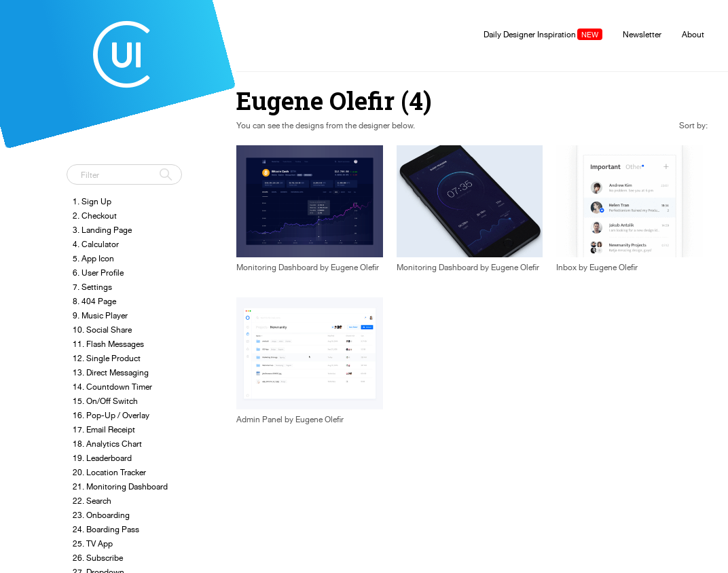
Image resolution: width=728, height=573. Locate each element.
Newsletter (642, 34)
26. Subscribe (98, 558)
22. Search (92, 501)
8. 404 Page (94, 301)
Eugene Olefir (355, 267)
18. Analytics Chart (107, 444)
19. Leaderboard (102, 458)
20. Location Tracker (109, 472)
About (693, 34)
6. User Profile (98, 273)
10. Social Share (102, 330)
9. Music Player (100, 315)
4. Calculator (96, 244)
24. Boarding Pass (106, 529)
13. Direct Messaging (111, 372)
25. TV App (93, 543)
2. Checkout (95, 216)
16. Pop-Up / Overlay (111, 415)
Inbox (566, 267)
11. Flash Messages (108, 344)
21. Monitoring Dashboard (120, 486)
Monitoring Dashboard (277, 267)
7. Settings (92, 287)
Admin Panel (259, 420)
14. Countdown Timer (112, 387)
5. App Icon (93, 258)
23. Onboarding (101, 515)
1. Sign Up (92, 201)
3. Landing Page (102, 230)
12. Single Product (107, 358)
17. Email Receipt (104, 429)
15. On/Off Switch (105, 401)
